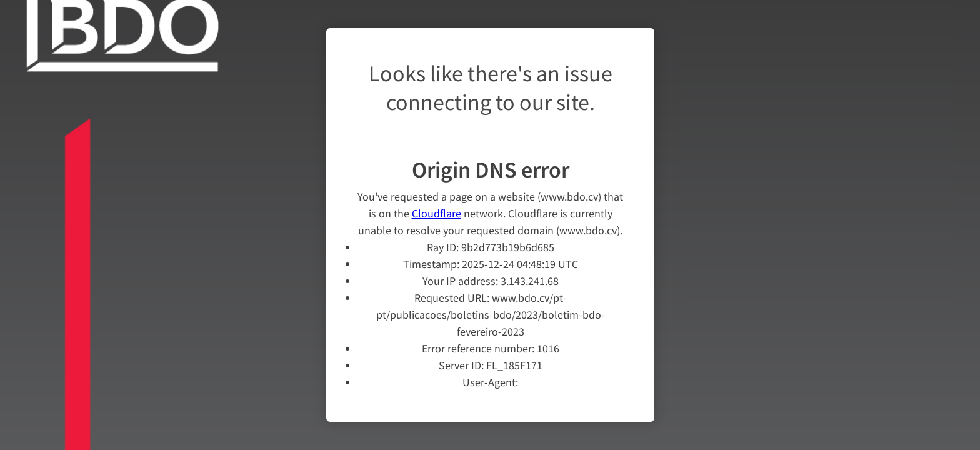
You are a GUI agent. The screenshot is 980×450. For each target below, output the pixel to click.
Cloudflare (437, 205)
